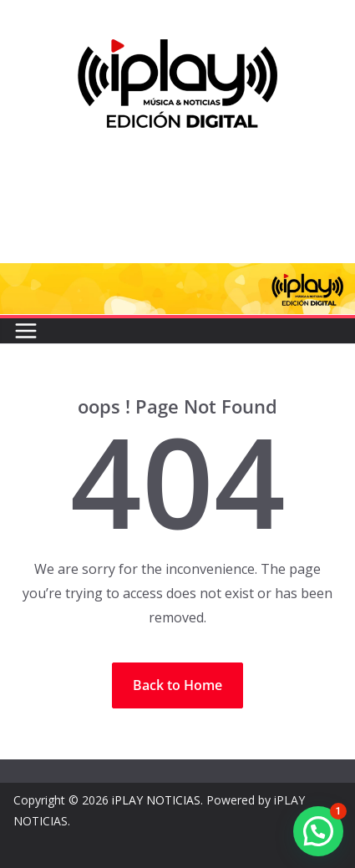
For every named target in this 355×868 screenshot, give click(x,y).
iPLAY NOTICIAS (156, 800)
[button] (318, 831)
